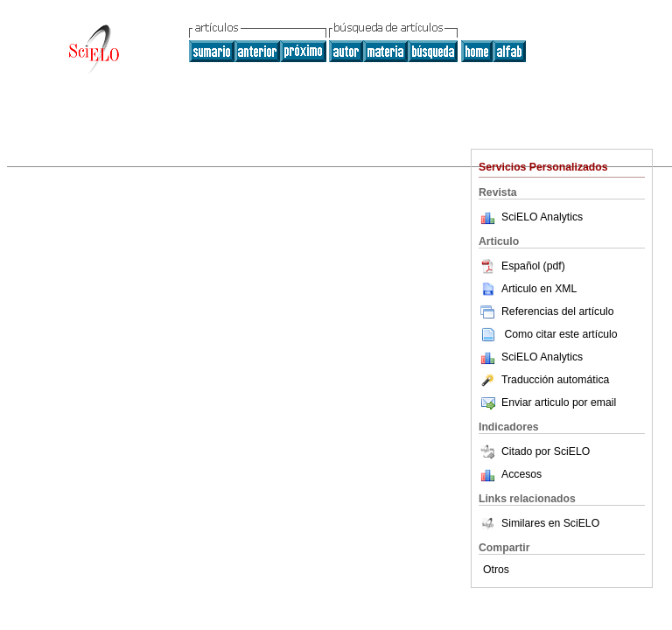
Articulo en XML (528, 289)
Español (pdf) (522, 266)
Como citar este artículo (560, 334)
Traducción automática (544, 380)
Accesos (521, 474)
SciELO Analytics (542, 217)
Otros (496, 570)
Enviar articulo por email (547, 402)
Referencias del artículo (546, 311)
